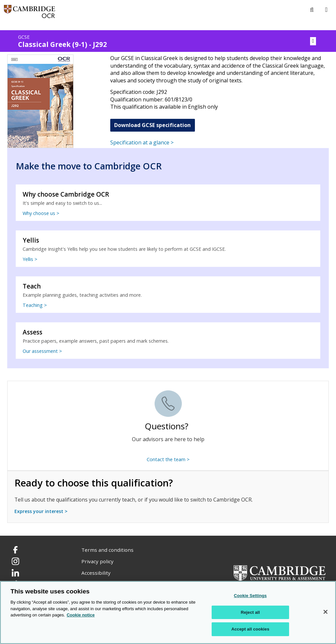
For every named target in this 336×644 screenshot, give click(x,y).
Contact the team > (168, 459)
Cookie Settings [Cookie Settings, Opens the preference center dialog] (250, 596)
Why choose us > (41, 213)
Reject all (250, 612)
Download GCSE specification (152, 125)
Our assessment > (42, 351)
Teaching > (35, 305)
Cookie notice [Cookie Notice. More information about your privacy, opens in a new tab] (81, 615)
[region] (168, 612)
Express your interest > (41, 511)
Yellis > (30, 259)
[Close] (325, 612)
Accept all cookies (250, 629)
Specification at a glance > (142, 142)
